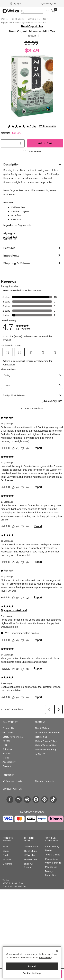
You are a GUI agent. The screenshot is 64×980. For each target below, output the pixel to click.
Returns (7, 754)
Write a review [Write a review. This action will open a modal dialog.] (48, 126)
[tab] (32, 164)
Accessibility (9, 762)
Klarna (6, 758)
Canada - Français (44, 781)
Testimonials (41, 737)
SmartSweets (31, 860)
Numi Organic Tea (32, 26)
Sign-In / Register (48, 3)
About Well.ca (42, 728)
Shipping (7, 749)
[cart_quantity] (13, 143)
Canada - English (15, 781)
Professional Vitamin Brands (53, 861)
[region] (32, 962)
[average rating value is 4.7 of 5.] (20, 126)
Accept (32, 966)
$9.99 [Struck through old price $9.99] (31, 43)
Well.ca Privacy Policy (46, 741)
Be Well (40, 754)
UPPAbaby (29, 855)
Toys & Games (53, 855)
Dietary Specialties (51, 873)
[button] (5, 143)
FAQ (5, 745)
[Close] (57, 951)
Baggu (6, 851)
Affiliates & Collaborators (47, 733)
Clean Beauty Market (52, 848)
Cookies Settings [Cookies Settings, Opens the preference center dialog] (32, 973)
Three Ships (30, 851)
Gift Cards (8, 733)
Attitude (7, 860)
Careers (7, 766)
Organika (7, 864)
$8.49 (32, 50)
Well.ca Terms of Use (45, 745)
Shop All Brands (28, 866)
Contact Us (8, 728)
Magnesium (51, 867)
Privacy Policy (45, 958)
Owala (6, 855)
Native (6, 847)
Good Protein (31, 847)
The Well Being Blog (45, 750)
